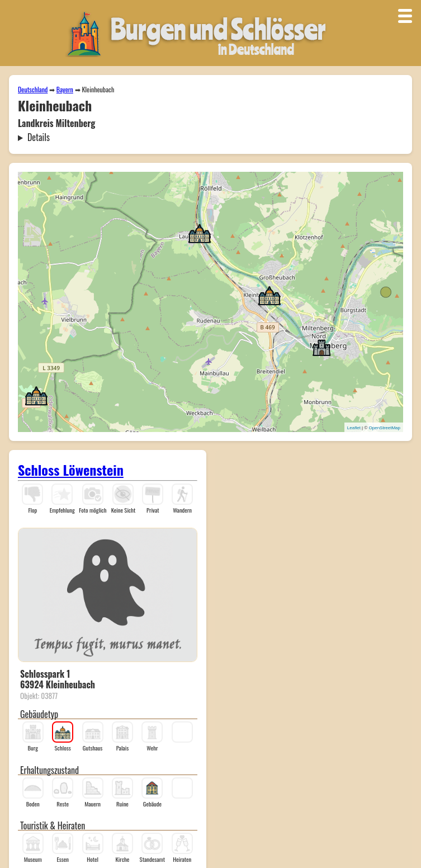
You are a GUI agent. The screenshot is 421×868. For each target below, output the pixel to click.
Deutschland (33, 89)
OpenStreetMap (385, 428)
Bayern (65, 89)
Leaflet (354, 428)
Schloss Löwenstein (71, 470)
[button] (269, 295)
